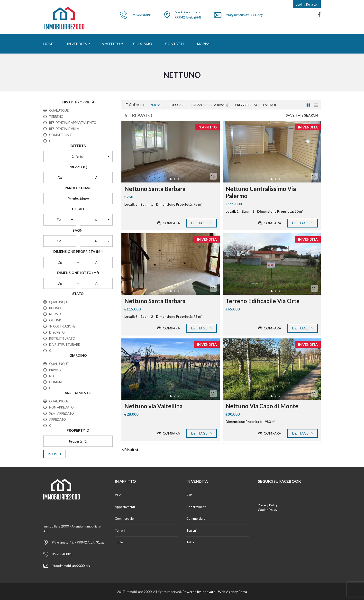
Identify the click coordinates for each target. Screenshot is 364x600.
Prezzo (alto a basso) (210, 105)
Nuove (156, 105)
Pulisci (54, 454)
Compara (169, 223)
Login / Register (307, 4)
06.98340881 (62, 554)
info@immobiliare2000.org (71, 566)
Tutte (119, 542)
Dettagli (202, 223)
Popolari (177, 105)
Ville (118, 495)
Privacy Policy (268, 505)
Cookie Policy (268, 510)
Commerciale (124, 518)
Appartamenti (125, 507)
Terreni (120, 530)
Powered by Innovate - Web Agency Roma (215, 592)
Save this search (302, 115)
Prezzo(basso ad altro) (256, 105)
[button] (78, 156)
